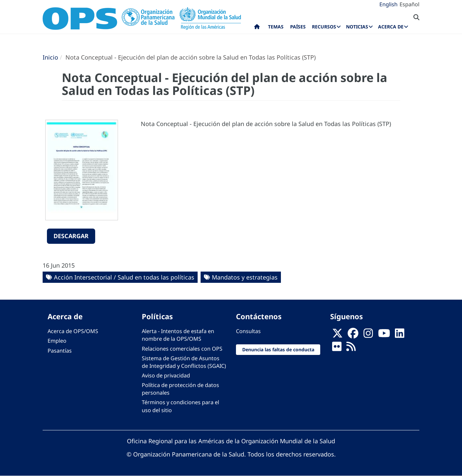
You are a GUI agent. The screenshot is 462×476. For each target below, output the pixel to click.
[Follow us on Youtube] (384, 335)
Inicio (50, 57)
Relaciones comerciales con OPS (182, 349)
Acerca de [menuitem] (391, 27)
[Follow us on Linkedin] (400, 335)
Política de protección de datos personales (180, 389)
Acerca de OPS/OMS (73, 331)
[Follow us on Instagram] (368, 335)
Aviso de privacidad (166, 375)
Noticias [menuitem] (357, 27)
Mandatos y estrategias (245, 277)
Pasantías (60, 351)
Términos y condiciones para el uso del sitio (180, 406)
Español (409, 4)
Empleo (57, 341)
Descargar (71, 236)
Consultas (248, 331)
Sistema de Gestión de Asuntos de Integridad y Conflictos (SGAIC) (184, 362)
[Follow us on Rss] (351, 349)
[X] (337, 335)
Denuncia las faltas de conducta (278, 349)
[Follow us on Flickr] (337, 349)
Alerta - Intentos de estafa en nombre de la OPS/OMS (178, 335)
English (388, 4)
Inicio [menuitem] (257, 28)
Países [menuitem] (298, 27)
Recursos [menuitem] (324, 27)
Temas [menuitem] (276, 27)
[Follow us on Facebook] (353, 335)
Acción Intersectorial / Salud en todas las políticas (124, 277)
